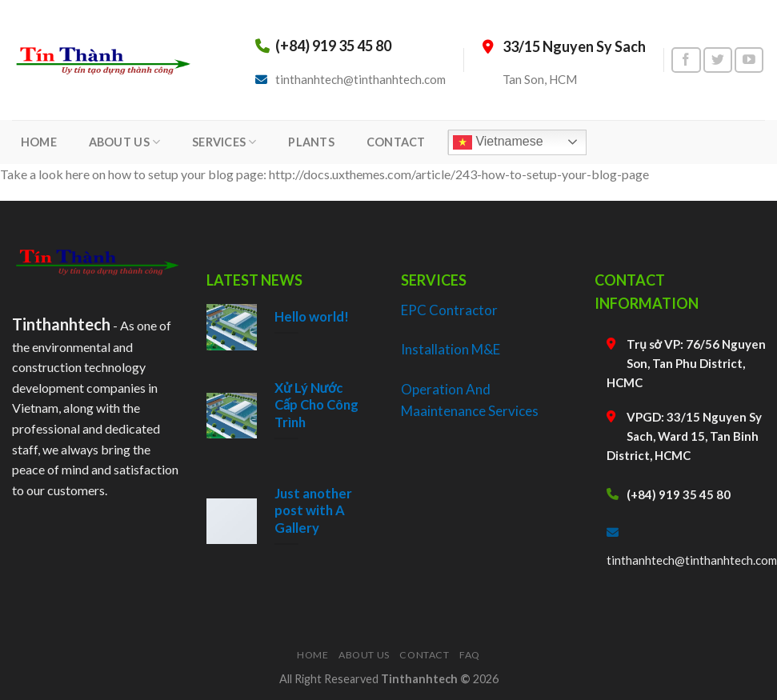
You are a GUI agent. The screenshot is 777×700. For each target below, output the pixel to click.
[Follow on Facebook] (686, 60)
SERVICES (224, 142)
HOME (39, 142)
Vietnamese (498, 142)
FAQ (470, 655)
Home (312, 655)
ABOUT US (125, 142)
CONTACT (396, 142)
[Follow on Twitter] (718, 60)
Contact (424, 655)
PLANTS (311, 142)
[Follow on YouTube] (749, 60)
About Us (364, 655)
